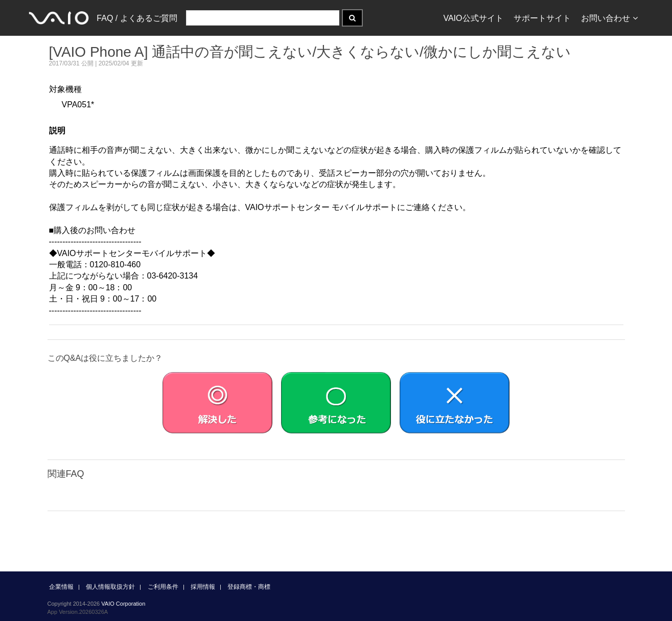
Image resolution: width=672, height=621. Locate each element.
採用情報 (203, 587)
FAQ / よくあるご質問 (137, 18)
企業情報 (61, 587)
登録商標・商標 (249, 587)
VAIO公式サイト (473, 18)
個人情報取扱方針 (110, 587)
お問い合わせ (609, 18)
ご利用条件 (163, 587)
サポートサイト (542, 18)
